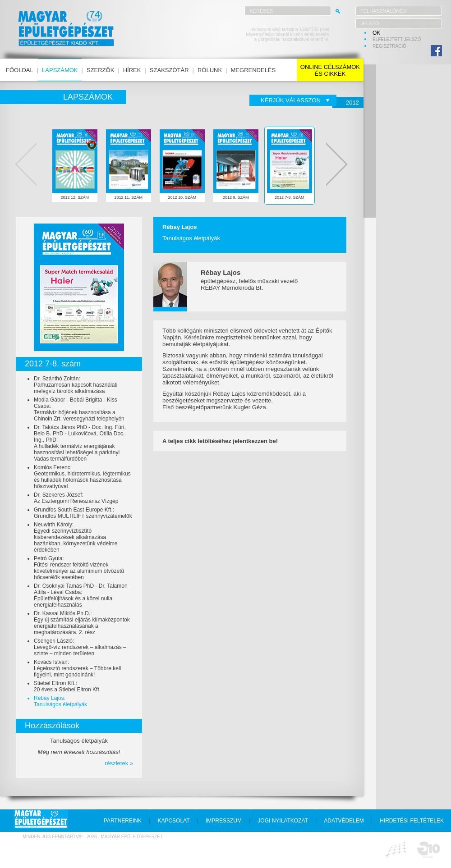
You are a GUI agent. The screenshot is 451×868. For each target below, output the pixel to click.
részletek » (119, 763)
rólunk (210, 70)
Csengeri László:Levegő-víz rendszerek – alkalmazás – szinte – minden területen (80, 647)
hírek (132, 70)
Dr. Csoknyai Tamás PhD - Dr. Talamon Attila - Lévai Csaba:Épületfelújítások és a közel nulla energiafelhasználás (81, 595)
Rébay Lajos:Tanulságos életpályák (60, 701)
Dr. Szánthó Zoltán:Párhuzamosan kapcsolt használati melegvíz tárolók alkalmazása (76, 385)
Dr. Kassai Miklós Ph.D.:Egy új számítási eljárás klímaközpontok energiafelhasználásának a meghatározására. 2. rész (82, 623)
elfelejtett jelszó (397, 39)
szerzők (100, 70)
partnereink (123, 821)
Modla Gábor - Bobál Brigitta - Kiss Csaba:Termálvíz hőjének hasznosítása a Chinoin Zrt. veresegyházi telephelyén (79, 409)
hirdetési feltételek (412, 821)
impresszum (224, 821)
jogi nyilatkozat (283, 821)
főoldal (20, 70)
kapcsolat (173, 821)
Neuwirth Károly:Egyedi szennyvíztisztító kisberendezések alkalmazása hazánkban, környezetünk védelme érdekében (76, 537)
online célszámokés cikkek (330, 70)
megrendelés (253, 70)
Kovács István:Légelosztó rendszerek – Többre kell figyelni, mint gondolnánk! (77, 668)
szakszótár (169, 70)
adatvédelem (344, 821)
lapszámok (60, 70)
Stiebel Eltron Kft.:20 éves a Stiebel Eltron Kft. (67, 686)
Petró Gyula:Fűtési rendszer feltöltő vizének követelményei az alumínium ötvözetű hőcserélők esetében (79, 568)
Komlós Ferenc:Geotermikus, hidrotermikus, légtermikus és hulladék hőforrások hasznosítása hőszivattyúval (82, 477)
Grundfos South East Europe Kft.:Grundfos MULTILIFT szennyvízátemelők (83, 513)
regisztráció (389, 46)
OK (376, 33)
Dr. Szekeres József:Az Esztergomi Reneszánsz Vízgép (76, 498)
